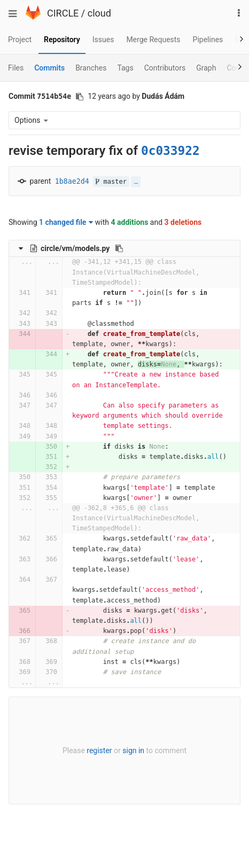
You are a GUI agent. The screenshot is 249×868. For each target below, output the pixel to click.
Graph (206, 68)
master (111, 182)
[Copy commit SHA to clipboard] (80, 97)
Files (16, 68)
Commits (49, 68)
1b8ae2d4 (72, 181)
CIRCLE (63, 13)
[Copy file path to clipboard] (119, 248)
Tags (125, 68)
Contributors (165, 68)
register (99, 750)
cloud (99, 13)
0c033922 (170, 151)
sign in (133, 750)
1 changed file (66, 222)
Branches (91, 68)
